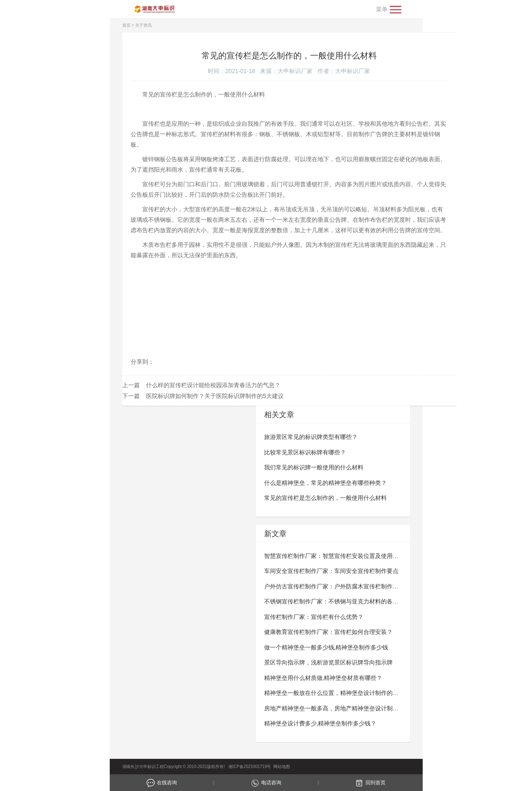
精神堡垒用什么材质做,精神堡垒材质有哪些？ (323, 678)
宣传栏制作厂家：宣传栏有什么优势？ (314, 617)
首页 (126, 25)
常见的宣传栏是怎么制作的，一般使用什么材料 (325, 498)
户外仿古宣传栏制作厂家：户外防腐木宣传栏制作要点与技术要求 (349, 586)
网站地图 (282, 767)
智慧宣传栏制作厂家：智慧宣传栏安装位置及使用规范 (334, 556)
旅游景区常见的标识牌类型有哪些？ (311, 437)
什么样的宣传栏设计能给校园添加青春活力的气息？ (213, 385)
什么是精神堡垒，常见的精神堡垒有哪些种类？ (325, 483)
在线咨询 (162, 783)
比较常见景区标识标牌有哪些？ (305, 452)
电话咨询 (266, 783)
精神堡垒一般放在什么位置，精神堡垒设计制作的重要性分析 (343, 693)
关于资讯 (144, 25)
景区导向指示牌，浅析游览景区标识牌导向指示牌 (328, 662)
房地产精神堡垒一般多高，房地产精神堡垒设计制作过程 (337, 708)
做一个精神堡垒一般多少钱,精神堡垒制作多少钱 (326, 647)
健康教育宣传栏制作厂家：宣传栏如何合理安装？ (328, 632)
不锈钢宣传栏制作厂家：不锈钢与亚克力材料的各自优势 (337, 601)
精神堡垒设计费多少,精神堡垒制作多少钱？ (320, 723)
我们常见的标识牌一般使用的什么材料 (314, 467)
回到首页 (370, 783)
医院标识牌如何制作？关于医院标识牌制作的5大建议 (215, 396)
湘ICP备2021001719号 (249, 767)
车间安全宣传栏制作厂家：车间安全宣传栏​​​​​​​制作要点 (331, 571)
